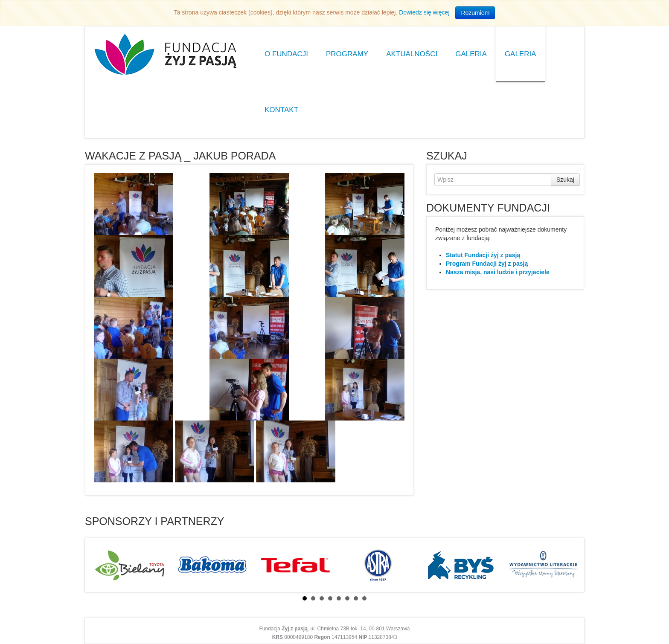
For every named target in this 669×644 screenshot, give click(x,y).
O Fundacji (286, 54)
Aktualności (412, 54)
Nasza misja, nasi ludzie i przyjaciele (498, 272)
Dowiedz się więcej (424, 12)
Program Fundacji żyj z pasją (487, 264)
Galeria (471, 54)
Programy (347, 54)
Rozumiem (475, 13)
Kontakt (281, 110)
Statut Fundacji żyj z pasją (483, 255)
